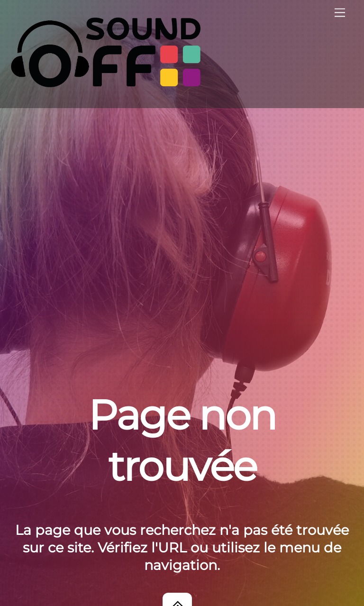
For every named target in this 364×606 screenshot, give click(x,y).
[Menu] (340, 13)
